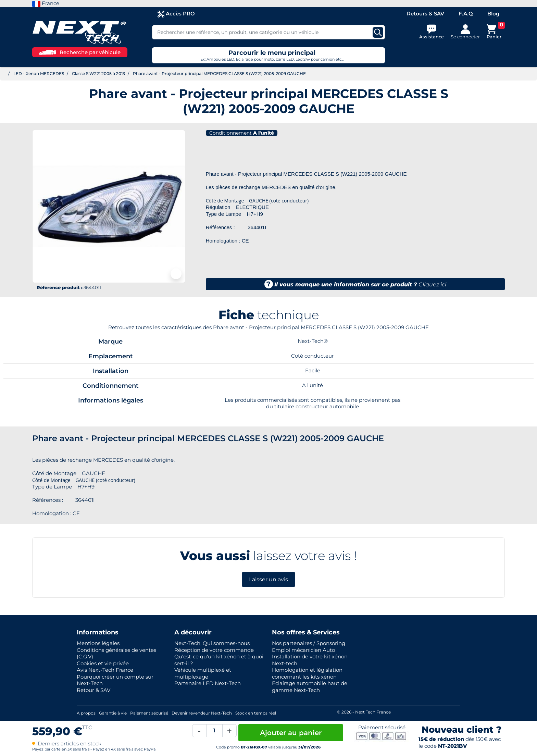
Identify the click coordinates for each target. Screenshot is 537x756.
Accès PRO (176, 14)
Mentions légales (98, 643)
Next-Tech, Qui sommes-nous (212, 643)
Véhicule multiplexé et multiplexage (203, 673)
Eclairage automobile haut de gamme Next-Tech (310, 687)
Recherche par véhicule (80, 52)
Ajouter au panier (291, 733)
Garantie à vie (113, 713)
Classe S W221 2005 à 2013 (98, 73)
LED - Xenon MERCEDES (39, 73)
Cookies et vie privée (103, 663)
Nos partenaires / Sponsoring (309, 643)
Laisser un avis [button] (268, 579)
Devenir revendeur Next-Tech (202, 713)
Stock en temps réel (256, 713)
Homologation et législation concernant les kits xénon (307, 673)
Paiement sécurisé (149, 713)
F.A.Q (466, 14)
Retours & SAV (426, 14)
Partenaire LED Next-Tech (208, 683)
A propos (86, 713)
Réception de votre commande (214, 650)
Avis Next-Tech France (105, 670)
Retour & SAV (93, 690)
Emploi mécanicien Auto (303, 650)
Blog (493, 14)
